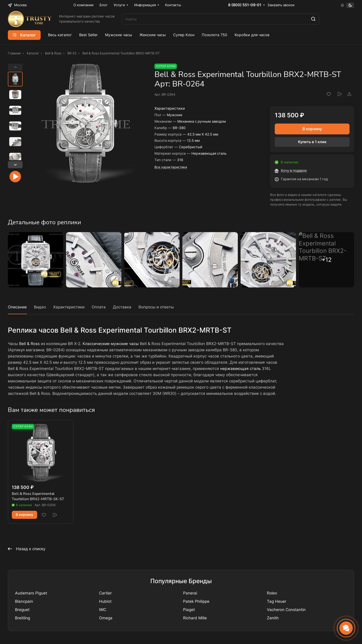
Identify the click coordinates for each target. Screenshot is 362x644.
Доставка (122, 307)
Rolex (272, 593)
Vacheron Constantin (286, 610)
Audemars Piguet (31, 593)
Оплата (99, 307)
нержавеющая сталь (240, 369)
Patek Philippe (196, 601)
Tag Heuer (277, 601)
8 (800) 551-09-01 (245, 5)
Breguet (22, 610)
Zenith (273, 618)
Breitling (23, 618)
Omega (106, 618)
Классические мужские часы (111, 344)
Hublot (105, 601)
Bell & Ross (29, 344)
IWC (103, 610)
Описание (17, 307)
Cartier (105, 593)
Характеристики (69, 307)
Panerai (190, 593)
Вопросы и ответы (156, 307)
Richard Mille (195, 618)
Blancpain (24, 601)
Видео (40, 307)
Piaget (189, 610)
